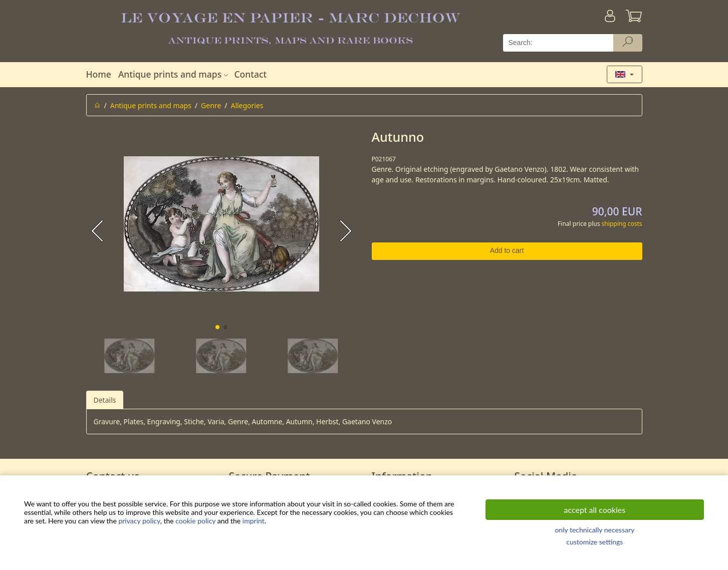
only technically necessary (594, 530)
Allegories (247, 105)
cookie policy (195, 521)
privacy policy (139, 521)
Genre (211, 105)
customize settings (594, 542)
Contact (250, 74)
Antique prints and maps (174, 74)
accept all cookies (595, 510)
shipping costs (622, 224)
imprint (254, 521)
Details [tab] (105, 400)
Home (99, 74)
